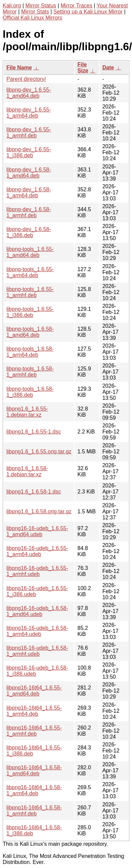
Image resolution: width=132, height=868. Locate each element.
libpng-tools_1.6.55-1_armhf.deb (30, 292)
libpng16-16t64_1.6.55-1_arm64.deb (34, 711)
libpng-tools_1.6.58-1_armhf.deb (30, 372)
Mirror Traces (76, 6)
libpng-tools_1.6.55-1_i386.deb (30, 312)
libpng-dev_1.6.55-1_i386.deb (29, 152)
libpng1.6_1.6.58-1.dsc (34, 492)
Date (108, 68)
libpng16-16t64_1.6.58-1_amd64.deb (34, 770)
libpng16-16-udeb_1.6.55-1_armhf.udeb (37, 571)
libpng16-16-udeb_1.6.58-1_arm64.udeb (37, 631)
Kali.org (12, 6)
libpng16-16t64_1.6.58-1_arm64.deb (34, 790)
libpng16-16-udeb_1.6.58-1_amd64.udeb (37, 611)
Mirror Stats (35, 12)
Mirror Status (41, 6)
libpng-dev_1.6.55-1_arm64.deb (29, 113)
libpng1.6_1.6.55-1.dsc (34, 432)
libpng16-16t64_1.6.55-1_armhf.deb (34, 731)
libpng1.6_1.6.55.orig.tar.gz (39, 452)
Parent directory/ (26, 79)
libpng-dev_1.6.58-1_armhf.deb (29, 212)
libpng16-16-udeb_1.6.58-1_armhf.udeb (37, 651)
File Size (83, 68)
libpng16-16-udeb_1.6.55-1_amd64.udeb (37, 531)
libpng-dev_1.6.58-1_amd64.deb (29, 173)
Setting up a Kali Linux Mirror (88, 12)
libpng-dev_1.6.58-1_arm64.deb (29, 192)
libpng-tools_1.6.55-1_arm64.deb (30, 272)
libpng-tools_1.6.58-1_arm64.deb (30, 352)
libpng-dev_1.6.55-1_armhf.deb (29, 133)
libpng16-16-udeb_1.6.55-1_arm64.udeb (37, 551)
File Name (19, 68)
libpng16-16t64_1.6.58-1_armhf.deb (34, 811)
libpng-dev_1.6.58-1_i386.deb (29, 232)
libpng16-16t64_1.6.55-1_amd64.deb (34, 691)
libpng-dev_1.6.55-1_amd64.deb (29, 93)
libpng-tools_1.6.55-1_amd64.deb (30, 252)
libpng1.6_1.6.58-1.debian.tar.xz (27, 471)
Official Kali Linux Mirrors (32, 18)
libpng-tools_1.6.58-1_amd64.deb (30, 332)
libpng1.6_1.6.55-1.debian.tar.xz (27, 412)
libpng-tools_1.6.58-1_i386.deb (30, 392)
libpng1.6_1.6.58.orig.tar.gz (39, 511)
